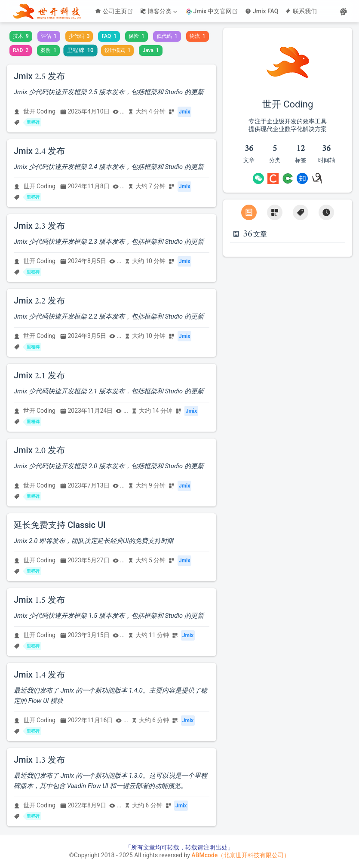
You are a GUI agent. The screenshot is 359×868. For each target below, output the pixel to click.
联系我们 (301, 11)
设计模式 (118, 50)
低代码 (167, 36)
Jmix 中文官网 (213, 11)
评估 (49, 36)
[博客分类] (160, 11)
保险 (137, 36)
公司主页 (115, 11)
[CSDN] (273, 178)
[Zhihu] (302, 178)
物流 (198, 36)
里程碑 (80, 50)
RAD (21, 50)
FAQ (109, 36)
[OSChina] (288, 178)
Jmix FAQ (262, 11)
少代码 (79, 36)
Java (150, 50)
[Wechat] (258, 178)
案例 (48, 50)
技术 (21, 36)
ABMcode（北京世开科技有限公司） (241, 855)
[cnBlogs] (317, 178)
